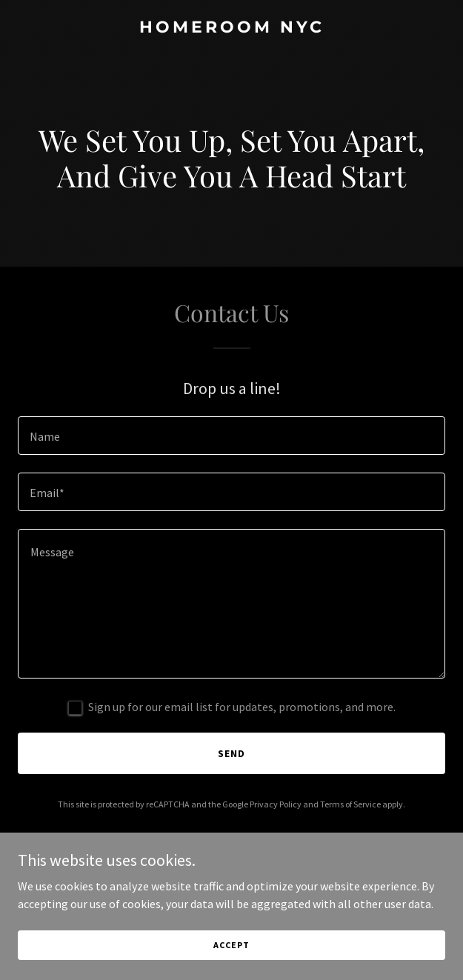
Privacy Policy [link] (276, 804)
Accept (231, 945)
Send (231, 753)
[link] (231, 28)
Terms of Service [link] (350, 804)
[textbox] (231, 436)
